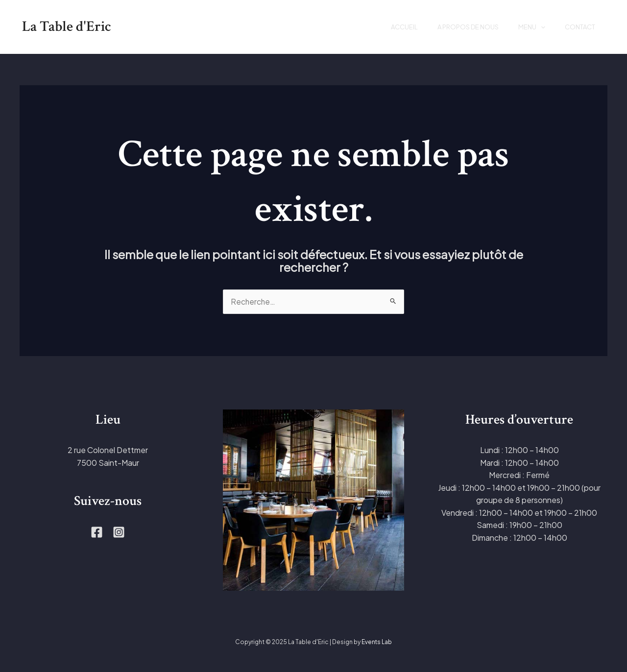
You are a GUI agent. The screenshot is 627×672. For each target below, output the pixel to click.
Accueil (387, 27)
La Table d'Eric (67, 27)
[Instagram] (119, 533)
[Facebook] (97, 533)
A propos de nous (456, 27)
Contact (578, 27)
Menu (524, 27)
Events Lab (377, 642)
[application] (533, 27)
